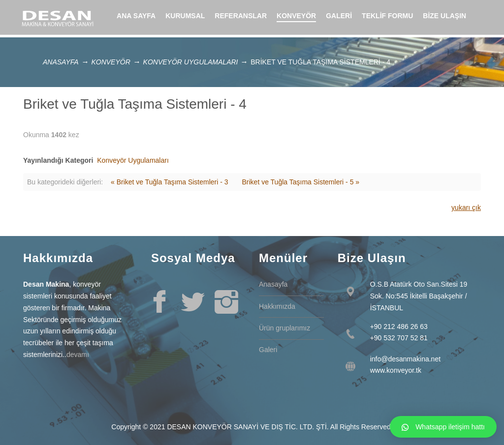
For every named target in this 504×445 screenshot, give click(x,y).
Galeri (268, 350)
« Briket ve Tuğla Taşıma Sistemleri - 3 (170, 182)
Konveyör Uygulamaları (191, 62)
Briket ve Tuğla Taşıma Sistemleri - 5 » (300, 182)
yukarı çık (466, 208)
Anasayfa (61, 62)
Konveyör (110, 62)
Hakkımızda (277, 306)
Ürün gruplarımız (284, 328)
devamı (78, 355)
